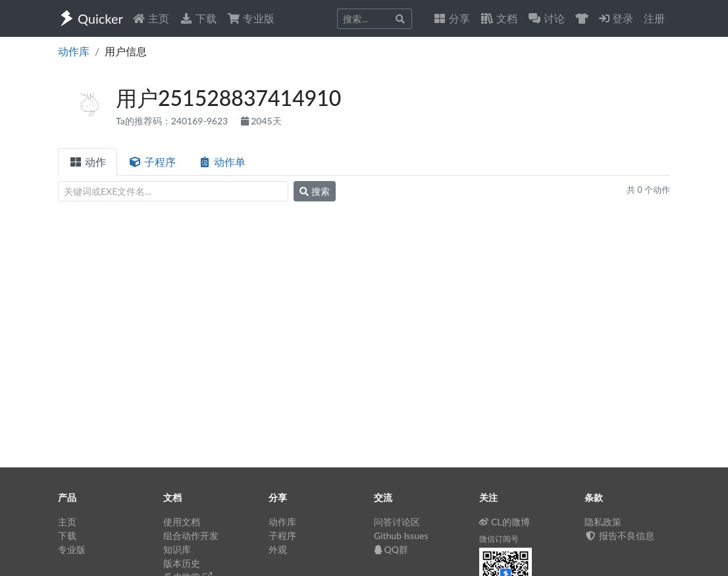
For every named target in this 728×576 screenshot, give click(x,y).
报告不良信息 (619, 536)
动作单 (222, 162)
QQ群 (391, 549)
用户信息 (126, 51)
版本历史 (182, 563)
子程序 (152, 162)
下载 (198, 18)
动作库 (74, 51)
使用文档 (182, 522)
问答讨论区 (397, 522)
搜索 (315, 191)
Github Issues (401, 536)
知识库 (177, 549)
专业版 (251, 18)
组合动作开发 (191, 536)
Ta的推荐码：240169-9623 (173, 121)
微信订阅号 (499, 539)
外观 (278, 549)
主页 (151, 18)
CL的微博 (505, 522)
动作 (88, 162)
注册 (654, 18)
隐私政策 (603, 522)
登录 (616, 18)
